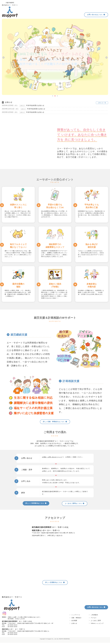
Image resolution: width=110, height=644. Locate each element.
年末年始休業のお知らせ (35, 105)
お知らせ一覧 (102, 103)
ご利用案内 (93, 616)
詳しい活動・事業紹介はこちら (55, 422)
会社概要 (73, 622)
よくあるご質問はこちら (75, 504)
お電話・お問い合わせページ (52, 457)
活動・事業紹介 (76, 619)
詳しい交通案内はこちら (55, 584)
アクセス (93, 619)
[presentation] (3, 58)
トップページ (75, 616)
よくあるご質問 (95, 622)
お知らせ (73, 624)
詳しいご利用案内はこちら (36, 504)
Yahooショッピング (96, 624)
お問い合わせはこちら (95, 15)
